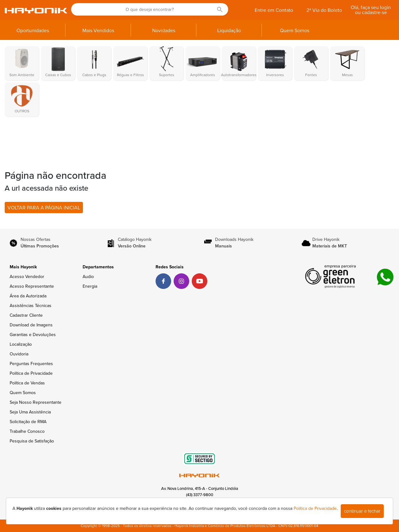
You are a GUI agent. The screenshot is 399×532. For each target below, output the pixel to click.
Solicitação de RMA (28, 422)
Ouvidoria (19, 354)
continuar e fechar (362, 511)
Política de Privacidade (31, 373)
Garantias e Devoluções (33, 335)
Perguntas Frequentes (31, 364)
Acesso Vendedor (27, 277)
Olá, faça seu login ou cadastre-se (371, 10)
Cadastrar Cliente (26, 315)
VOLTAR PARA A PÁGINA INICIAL (44, 208)
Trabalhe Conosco (27, 431)
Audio (88, 277)
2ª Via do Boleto (324, 10)
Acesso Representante (32, 286)
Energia (90, 286)
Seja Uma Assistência (30, 412)
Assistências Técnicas (31, 306)
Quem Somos (23, 393)
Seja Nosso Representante (36, 402)
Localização (21, 344)
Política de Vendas (27, 383)
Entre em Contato (274, 10)
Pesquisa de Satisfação (32, 441)
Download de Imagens (31, 325)
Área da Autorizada (28, 296)
